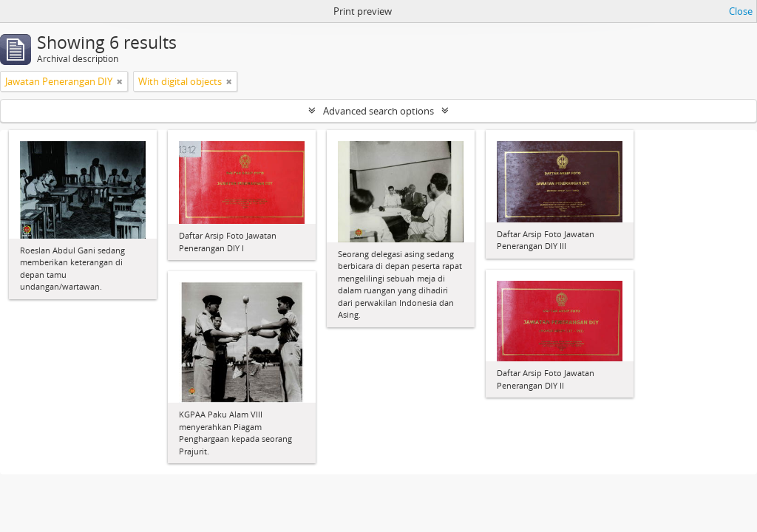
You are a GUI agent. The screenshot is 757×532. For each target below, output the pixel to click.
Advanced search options (378, 111)
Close (741, 11)
